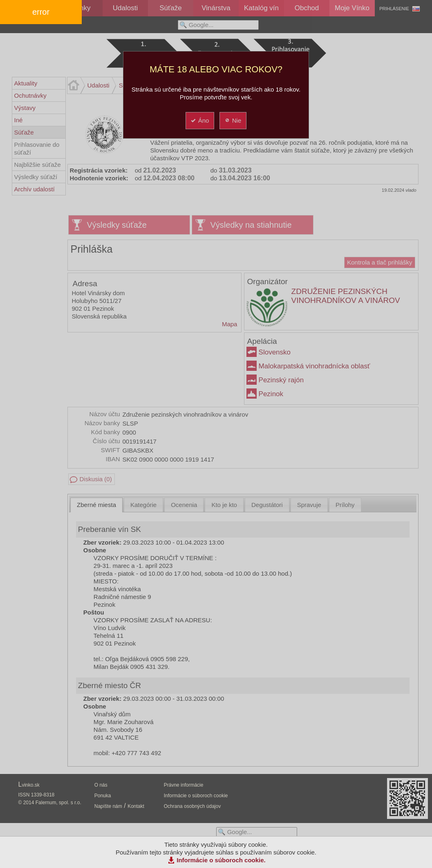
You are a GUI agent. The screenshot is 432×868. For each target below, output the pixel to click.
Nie (233, 120)
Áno (200, 120)
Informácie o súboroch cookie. (221, 860)
